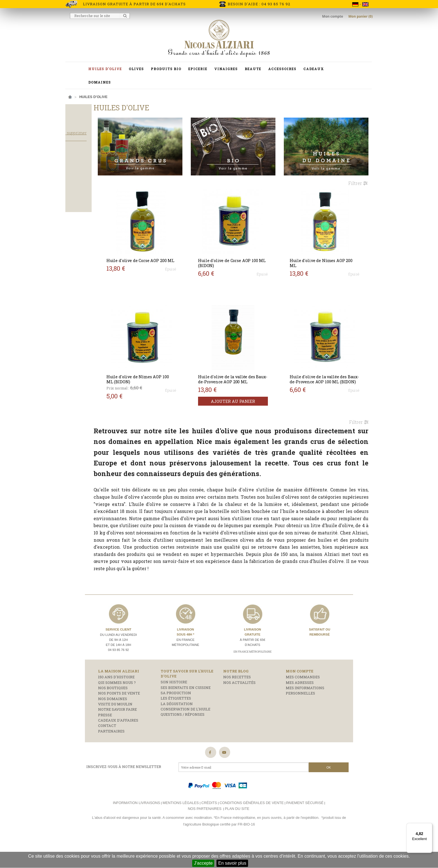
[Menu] (429, 826)
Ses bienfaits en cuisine (186, 714)
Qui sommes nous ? (117, 709)
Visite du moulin (115, 731)
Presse (105, 741)
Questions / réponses (183, 741)
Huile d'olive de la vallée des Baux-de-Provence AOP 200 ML (250, 378)
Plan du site (237, 835)
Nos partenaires (204, 835)
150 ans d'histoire (116, 703)
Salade (77, 179)
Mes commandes (303, 703)
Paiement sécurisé (305, 829)
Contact (107, 752)
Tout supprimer (107, 143)
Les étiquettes (176, 725)
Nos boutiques (113, 714)
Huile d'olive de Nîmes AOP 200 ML (329, 254)
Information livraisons (136, 829)
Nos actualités (239, 709)
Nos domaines (113, 725)
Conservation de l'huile (185, 736)
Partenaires (111, 758)
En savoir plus (232, 863)
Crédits (209, 829)
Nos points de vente (119, 720)
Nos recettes (237, 703)
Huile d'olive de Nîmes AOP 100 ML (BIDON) (170, 376)
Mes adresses (300, 709)
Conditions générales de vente (252, 829)
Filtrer (358, 174)
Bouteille (79, 203)
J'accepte (203, 863)
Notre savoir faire (117, 736)
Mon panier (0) (360, 16)
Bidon (75, 196)
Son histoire (174, 708)
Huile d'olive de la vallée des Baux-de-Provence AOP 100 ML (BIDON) (330, 378)
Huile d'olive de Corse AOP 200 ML (169, 254)
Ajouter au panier (252, 403)
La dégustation (177, 730)
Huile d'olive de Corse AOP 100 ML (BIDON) (248, 254)
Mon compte (333, 16)
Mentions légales (181, 829)
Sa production (176, 719)
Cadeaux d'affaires (118, 747)
